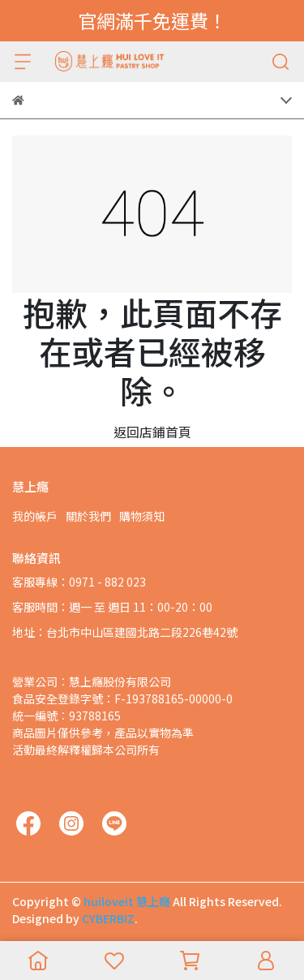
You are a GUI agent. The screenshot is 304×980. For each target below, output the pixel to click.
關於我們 (88, 516)
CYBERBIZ (108, 918)
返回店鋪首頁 (152, 432)
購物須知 (142, 516)
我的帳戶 (35, 516)
